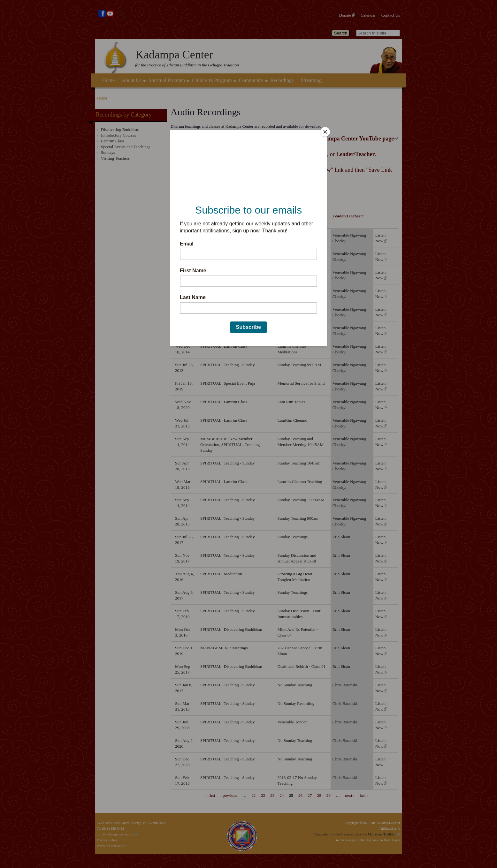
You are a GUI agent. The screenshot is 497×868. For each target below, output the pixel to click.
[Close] (325, 132)
